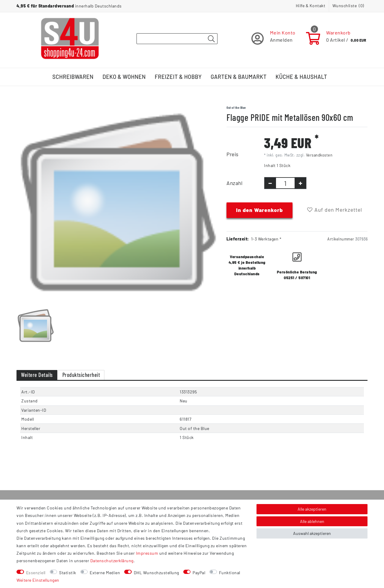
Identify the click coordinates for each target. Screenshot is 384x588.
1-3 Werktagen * (266, 239)
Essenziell (36, 573)
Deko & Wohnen (124, 77)
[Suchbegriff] (177, 39)
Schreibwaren (73, 77)
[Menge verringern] (270, 183)
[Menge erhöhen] (300, 183)
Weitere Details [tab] (37, 375)
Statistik (68, 573)
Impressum (147, 553)
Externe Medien (105, 573)
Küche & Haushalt (301, 77)
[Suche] (211, 39)
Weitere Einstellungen (38, 580)
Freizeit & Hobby (178, 77)
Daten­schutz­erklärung (112, 561)
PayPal (199, 573)
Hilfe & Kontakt (311, 6)
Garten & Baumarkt (238, 77)
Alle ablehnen (312, 521)
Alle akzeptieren (312, 509)
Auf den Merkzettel (335, 210)
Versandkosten (319, 155)
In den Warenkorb (259, 210)
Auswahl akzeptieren (312, 533)
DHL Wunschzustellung (156, 573)
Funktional (230, 573)
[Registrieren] (273, 39)
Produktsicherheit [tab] (81, 375)
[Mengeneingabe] (285, 183)
